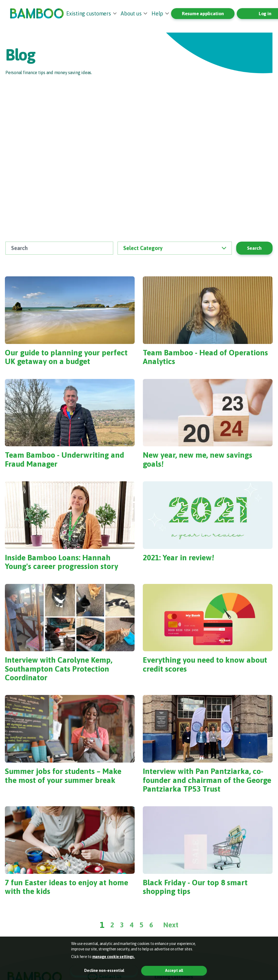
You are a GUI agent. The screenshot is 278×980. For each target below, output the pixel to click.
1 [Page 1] (102, 925)
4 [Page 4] (132, 925)
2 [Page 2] (112, 925)
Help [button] (157, 13)
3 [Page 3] (122, 925)
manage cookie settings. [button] (114, 957)
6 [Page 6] (151, 925)
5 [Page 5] (141, 925)
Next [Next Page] (171, 925)
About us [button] (131, 13)
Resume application (203, 14)
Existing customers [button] (89, 13)
